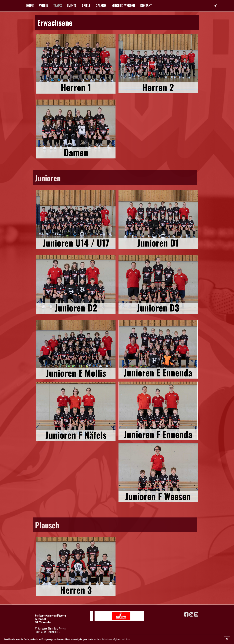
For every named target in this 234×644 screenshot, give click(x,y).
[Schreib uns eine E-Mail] (196, 614)
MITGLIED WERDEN (123, 5)
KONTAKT (146, 5)
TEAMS (58, 5)
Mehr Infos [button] (126, 639)
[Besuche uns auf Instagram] (191, 614)
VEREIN (44, 5)
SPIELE (86, 5)
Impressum (40, 632)
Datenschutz (54, 632)
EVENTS (72, 5)
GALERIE (101, 5)
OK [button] (227, 639)
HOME (30, 5)
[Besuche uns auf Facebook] (186, 614)
